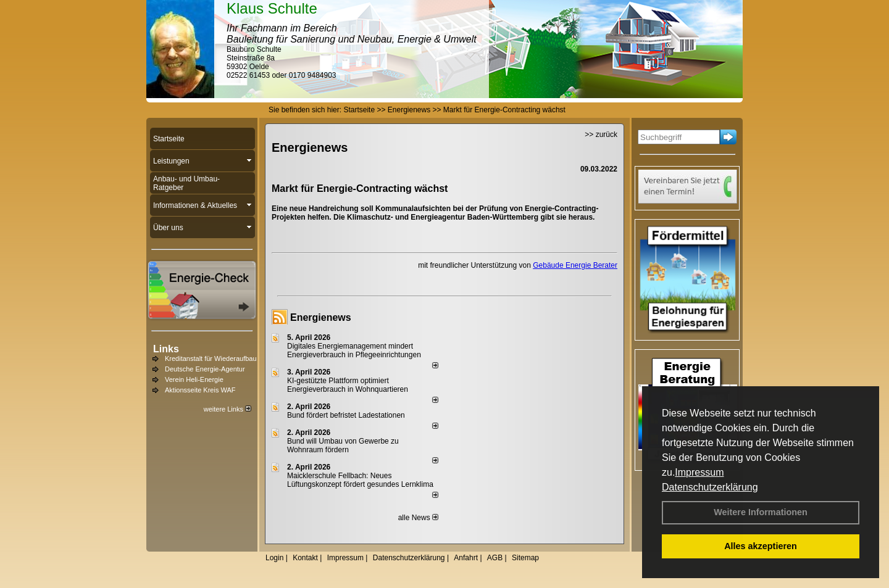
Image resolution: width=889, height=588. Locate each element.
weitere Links (227, 409)
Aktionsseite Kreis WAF (200, 390)
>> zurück (601, 135)
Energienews (321, 317)
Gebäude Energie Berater (575, 265)
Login (274, 558)
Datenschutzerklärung (710, 487)
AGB (495, 558)
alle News (418, 518)
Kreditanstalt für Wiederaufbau (211, 358)
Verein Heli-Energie (194, 379)
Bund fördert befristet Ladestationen (346, 415)
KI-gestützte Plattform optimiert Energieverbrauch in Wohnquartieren (348, 385)
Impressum (699, 472)
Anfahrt (466, 558)
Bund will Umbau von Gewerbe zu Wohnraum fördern (343, 445)
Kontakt (305, 558)
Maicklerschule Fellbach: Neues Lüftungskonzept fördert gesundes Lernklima (360, 480)
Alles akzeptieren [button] (761, 546)
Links (166, 349)
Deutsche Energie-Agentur (205, 369)
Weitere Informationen (761, 512)
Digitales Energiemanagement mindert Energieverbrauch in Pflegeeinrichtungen (354, 350)
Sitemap (525, 558)
